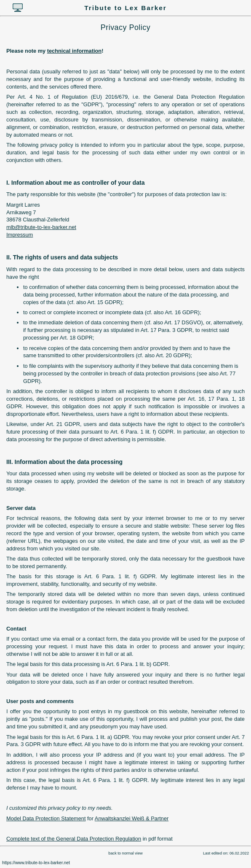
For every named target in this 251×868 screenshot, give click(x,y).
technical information (74, 51)
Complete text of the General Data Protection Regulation (74, 839)
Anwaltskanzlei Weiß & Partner (132, 818)
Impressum (20, 235)
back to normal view (125, 853)
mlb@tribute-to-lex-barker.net (41, 227)
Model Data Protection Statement (46, 818)
